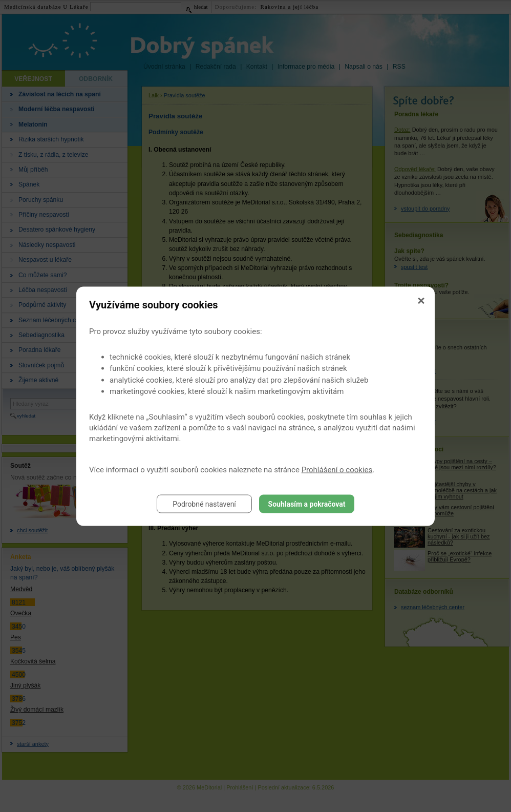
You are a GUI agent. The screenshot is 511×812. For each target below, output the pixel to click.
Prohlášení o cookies (337, 469)
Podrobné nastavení (204, 504)
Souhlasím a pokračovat (307, 504)
